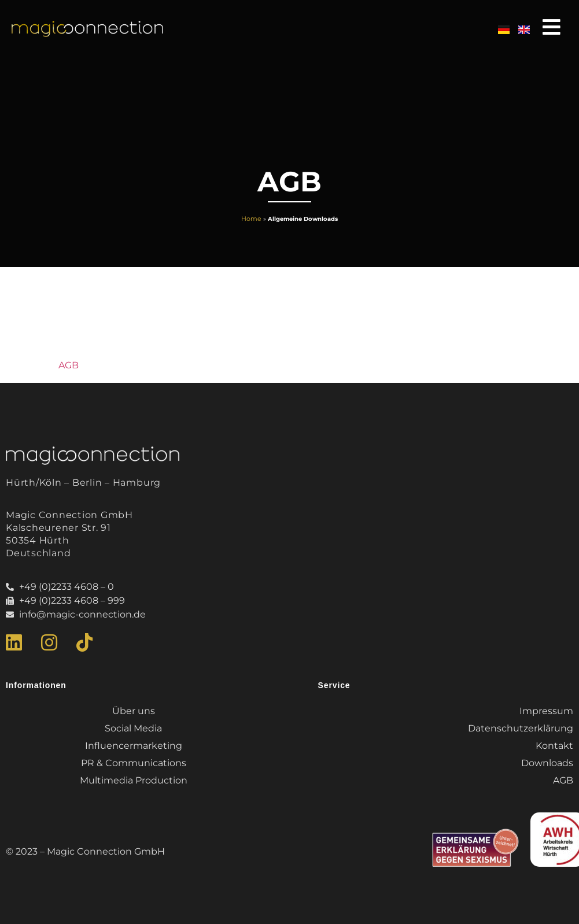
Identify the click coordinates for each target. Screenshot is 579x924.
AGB (69, 365)
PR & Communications (134, 763)
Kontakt (554, 746)
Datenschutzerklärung (521, 728)
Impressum (546, 711)
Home (251, 219)
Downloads (547, 763)
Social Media (133, 728)
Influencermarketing (134, 746)
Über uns (134, 711)
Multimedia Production (134, 780)
